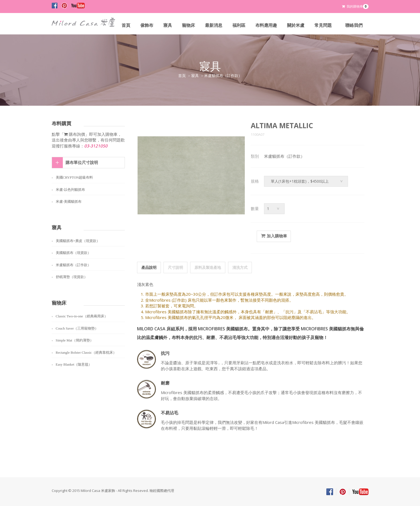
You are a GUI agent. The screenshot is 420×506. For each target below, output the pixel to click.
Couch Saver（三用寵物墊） (77, 328)
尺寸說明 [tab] (175, 267)
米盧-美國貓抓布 (69, 202)
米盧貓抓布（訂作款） (223, 76)
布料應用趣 (266, 25)
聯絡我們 (354, 25)
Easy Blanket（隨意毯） (74, 364)
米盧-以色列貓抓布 (70, 190)
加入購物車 (274, 236)
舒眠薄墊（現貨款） (72, 277)
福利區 (239, 25)
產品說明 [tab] (149, 267)
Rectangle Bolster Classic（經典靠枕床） (86, 352)
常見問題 (323, 25)
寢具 (168, 25)
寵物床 (188, 25)
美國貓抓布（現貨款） (73, 253)
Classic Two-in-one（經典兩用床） (82, 316)
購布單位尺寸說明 (82, 163)
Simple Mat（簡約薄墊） (75, 340)
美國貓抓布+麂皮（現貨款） (78, 241)
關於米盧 (296, 25)
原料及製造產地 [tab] (208, 267)
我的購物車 (355, 7)
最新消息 (214, 25)
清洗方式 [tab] (240, 267)
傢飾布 (147, 25)
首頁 (126, 25)
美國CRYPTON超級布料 (74, 177)
